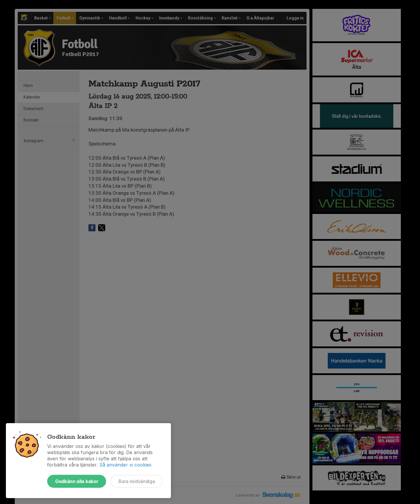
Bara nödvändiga (137, 481)
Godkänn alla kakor (77, 481)
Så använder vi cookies (125, 465)
